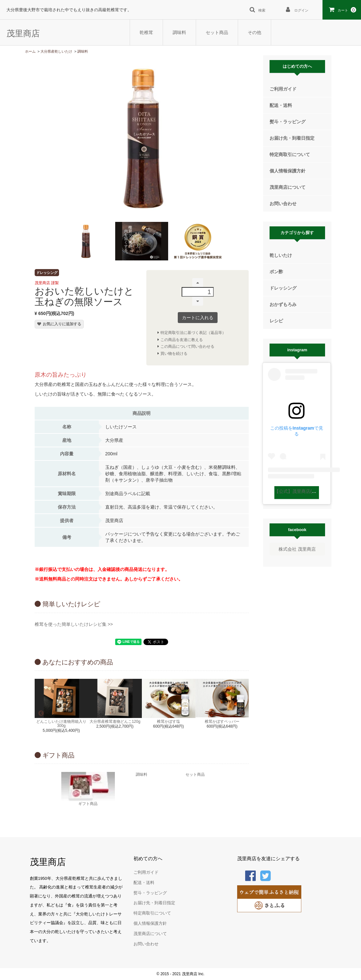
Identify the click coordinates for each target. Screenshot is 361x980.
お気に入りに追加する (59, 324)
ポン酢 (276, 272)
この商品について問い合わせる (187, 346)
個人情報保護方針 (288, 171)
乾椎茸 (146, 32)
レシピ (276, 321)
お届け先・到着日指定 (292, 138)
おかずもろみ (283, 304)
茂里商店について (288, 187)
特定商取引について (290, 154)
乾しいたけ (281, 255)
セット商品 (217, 32)
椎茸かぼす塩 (168, 722)
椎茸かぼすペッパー (222, 722)
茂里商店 (23, 34)
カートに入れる (198, 318)
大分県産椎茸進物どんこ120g (115, 722)
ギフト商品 (88, 789)
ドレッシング (283, 288)
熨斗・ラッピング (288, 122)
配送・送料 (281, 105)
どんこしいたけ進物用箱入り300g (61, 724)
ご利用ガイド (283, 89)
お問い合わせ (283, 204)
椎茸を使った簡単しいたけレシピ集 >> (74, 624)
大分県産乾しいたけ (56, 51)
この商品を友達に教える (182, 340)
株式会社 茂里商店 (297, 549)
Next (242, 713)
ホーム (30, 51)
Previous (41, 713)
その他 (254, 32)
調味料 (179, 32)
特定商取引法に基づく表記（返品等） (193, 333)
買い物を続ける (174, 354)
